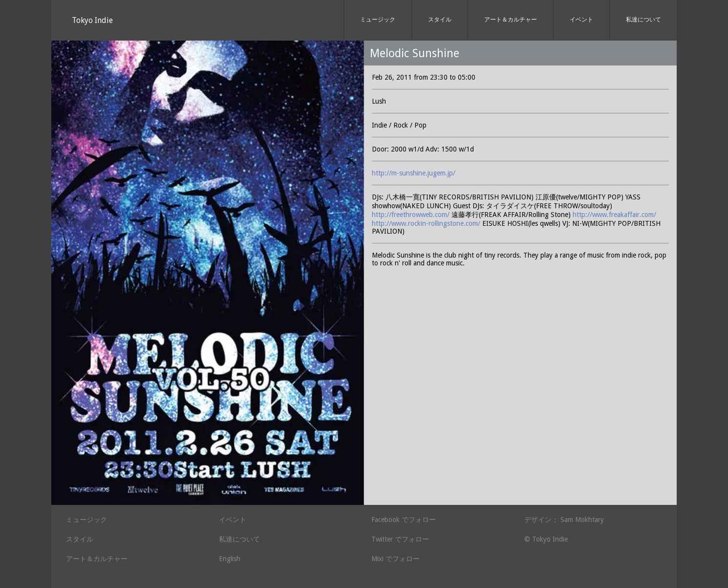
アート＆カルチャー (511, 20)
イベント (581, 20)
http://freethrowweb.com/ (411, 215)
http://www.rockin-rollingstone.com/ (426, 223)
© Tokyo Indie (546, 539)
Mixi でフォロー (396, 559)
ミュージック (378, 20)
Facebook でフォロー (404, 520)
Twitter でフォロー (400, 539)
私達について (643, 20)
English (230, 559)
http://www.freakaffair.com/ (614, 215)
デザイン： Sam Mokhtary (564, 520)
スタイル (440, 20)
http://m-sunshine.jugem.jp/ (414, 173)
